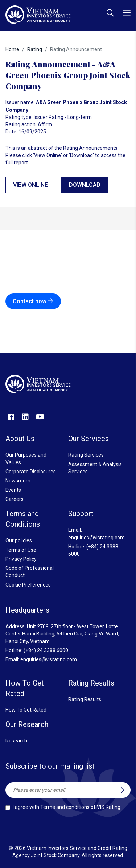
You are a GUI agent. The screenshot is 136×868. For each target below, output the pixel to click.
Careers (15, 499)
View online (30, 185)
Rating (35, 49)
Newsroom (18, 481)
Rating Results (85, 699)
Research (16, 741)
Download (85, 185)
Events (13, 490)
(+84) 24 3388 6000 (46, 650)
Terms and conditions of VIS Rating (80, 807)
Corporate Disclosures (31, 472)
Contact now (33, 301)
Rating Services (86, 455)
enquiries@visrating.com (96, 538)
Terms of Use (21, 550)
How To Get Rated (26, 710)
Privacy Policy (21, 559)
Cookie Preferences (28, 585)
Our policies (19, 540)
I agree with (67, 807)
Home (12, 49)
